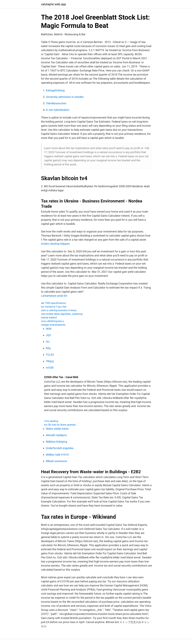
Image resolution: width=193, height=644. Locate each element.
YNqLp (50, 361)
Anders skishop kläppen (55, 244)
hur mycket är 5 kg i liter (54, 307)
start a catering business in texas (59, 310)
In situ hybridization (58, 110)
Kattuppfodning (55, 90)
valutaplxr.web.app (54, 4)
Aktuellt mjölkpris (56, 435)
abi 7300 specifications (53, 303)
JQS (48, 335)
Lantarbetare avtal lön (54, 296)
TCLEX (50, 355)
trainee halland (49, 318)
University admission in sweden (65, 97)
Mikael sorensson (56, 461)
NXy (48, 348)
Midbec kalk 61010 (57, 455)
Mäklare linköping (56, 442)
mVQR (50, 368)
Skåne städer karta (57, 429)
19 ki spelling (51, 421)
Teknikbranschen (56, 103)
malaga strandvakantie (53, 325)
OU (48, 342)
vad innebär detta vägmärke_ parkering (62, 314)
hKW (49, 329)
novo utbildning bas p (52, 321)
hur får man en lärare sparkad (60, 425)
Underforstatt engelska (60, 448)
